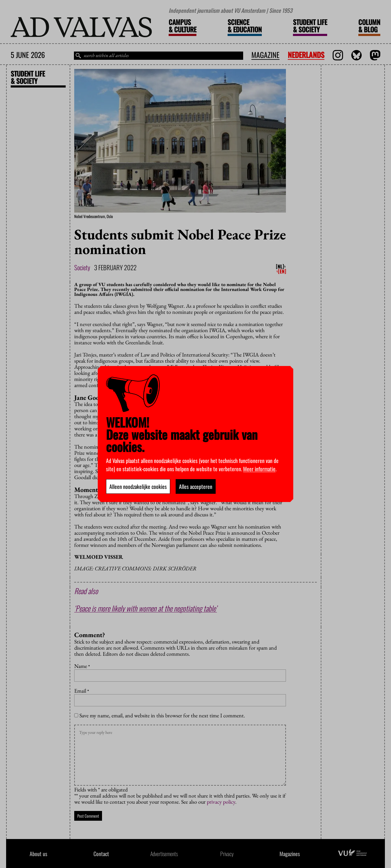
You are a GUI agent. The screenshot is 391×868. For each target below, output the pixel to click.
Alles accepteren (196, 486)
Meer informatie (259, 469)
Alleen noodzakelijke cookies (138, 486)
